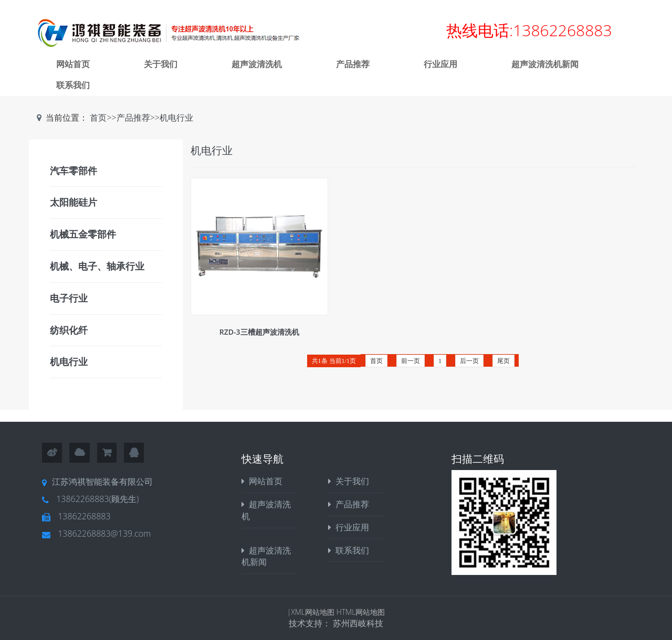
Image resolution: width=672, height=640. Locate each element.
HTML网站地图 (361, 612)
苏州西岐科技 (358, 623)
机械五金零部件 (83, 234)
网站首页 (73, 64)
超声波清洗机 (257, 64)
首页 (98, 118)
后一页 (469, 361)
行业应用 (440, 64)
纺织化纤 (69, 330)
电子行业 (69, 298)
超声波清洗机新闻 (545, 64)
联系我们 (73, 85)
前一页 (411, 361)
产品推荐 (353, 64)
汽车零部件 (73, 170)
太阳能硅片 (73, 202)
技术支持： (311, 623)
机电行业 (176, 118)
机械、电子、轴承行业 (97, 266)
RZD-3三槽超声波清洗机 (259, 332)
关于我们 (161, 64)
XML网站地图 (313, 612)
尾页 (503, 361)
